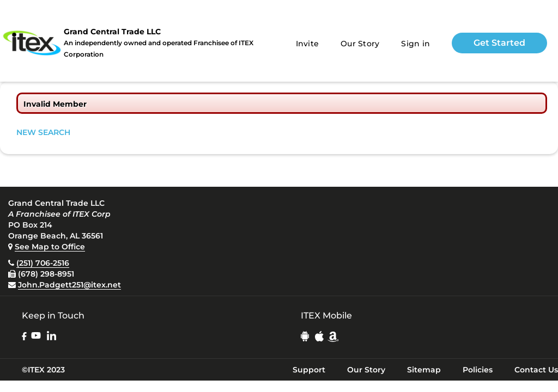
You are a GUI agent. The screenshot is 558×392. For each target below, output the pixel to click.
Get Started (499, 43)
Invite (308, 44)
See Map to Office (50, 247)
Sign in (416, 44)
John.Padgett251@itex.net (69, 285)
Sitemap (424, 370)
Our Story (360, 44)
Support (309, 370)
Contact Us (536, 370)
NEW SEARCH (43, 132)
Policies (478, 370)
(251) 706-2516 (43, 263)
